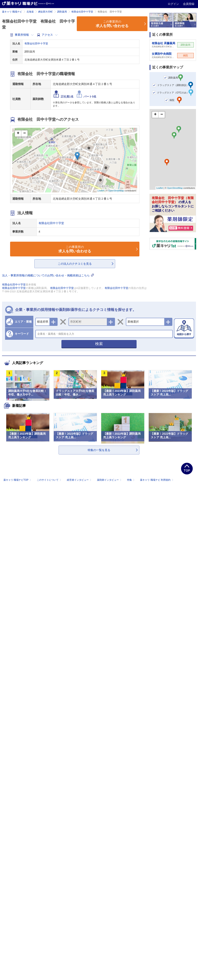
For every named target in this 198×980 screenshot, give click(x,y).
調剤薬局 (62, 12)
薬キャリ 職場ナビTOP (18, 480)
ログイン (174, 4)
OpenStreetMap (116, 191)
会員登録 (189, 4)
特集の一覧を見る (99, 450)
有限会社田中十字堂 (82, 12)
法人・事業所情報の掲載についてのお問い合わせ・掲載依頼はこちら (48, 275)
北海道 (30, 12)
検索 (99, 344)
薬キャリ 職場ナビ (12, 12)
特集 (131, 480)
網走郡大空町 (45, 12)
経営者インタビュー (80, 480)
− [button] (25, 133)
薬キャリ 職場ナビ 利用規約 (157, 480)
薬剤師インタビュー (110, 480)
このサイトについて (49, 480)
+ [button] (18, 133)
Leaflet (101, 191)
